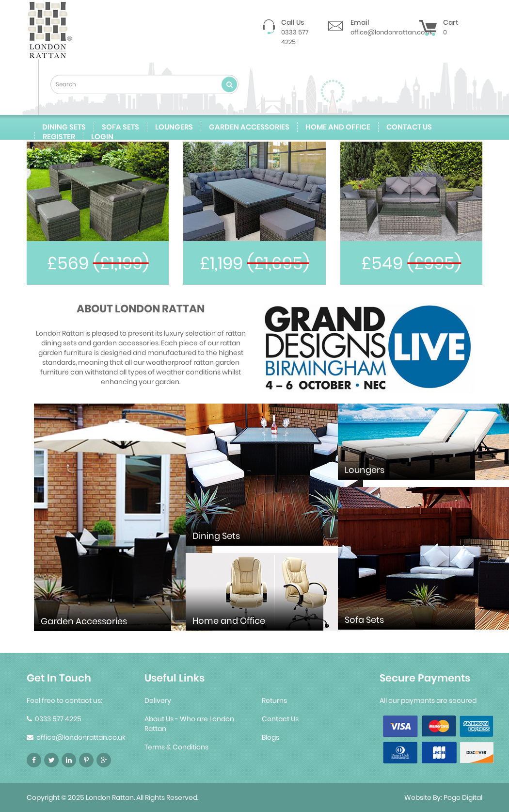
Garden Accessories (249, 127)
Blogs (270, 737)
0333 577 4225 (295, 37)
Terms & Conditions (176, 747)
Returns (274, 700)
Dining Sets (64, 127)
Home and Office (338, 127)
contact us (409, 127)
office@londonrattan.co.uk (391, 32)
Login (102, 137)
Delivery (158, 700)
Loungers (174, 127)
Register (59, 137)
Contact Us (280, 719)
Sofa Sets (120, 127)
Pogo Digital (463, 797)
